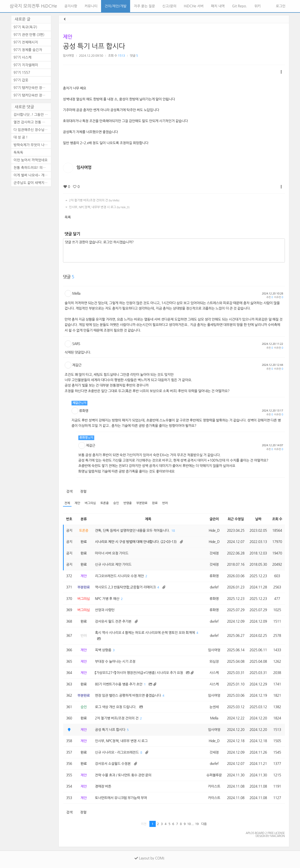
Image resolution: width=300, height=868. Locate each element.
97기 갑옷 (21, 80)
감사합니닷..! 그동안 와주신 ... (32, 115)
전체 (67, 503)
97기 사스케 (23, 57)
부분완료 (142, 503)
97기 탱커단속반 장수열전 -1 (32, 95)
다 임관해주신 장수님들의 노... (32, 130)
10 (189, 824)
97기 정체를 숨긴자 (28, 50)
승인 (116, 503)
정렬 (83, 491)
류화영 (84, 411)
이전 (144, 824)
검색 (69, 491)
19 (197, 824)
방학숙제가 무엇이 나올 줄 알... (32, 145)
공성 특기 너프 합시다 (94, 46)
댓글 (134, 56)
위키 (258, 6)
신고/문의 (169, 6)
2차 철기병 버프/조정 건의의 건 (92, 200)
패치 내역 (218, 6)
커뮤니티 (91, 6)
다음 (204, 824)
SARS (76, 344)
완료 (155, 503)
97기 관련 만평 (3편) (29, 35)
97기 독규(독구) (26, 27)
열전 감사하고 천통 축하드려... (32, 122)
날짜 (258, 519)
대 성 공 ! (21, 137)
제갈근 (77, 365)
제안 (68, 37)
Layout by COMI (149, 858)
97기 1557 (22, 73)
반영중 (128, 503)
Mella (76, 293)
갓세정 (214, 553)
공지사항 (71, 6)
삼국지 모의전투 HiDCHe (33, 6)
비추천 (279, 297)
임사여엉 (68, 56)
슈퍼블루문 (214, 775)
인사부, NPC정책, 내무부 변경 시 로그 (97, 207)
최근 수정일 (236, 519)
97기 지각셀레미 (26, 65)
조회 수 (277, 519)
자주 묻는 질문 (144, 6)
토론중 (104, 503)
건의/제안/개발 (116, 6)
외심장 (214, 662)
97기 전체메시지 (26, 42)
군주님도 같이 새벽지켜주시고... (32, 183)
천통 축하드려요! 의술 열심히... (32, 168)
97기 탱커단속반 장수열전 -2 (32, 88)
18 (173, 531)
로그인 (280, 6)
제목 (148, 519)
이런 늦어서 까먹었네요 (31, 160)
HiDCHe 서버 (194, 6)
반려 (165, 503)
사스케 (214, 673)
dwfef (214, 587)
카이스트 (214, 786)
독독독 (18, 152)
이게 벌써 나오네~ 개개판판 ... (32, 175)
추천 (270, 297)
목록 (68, 217)
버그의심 (90, 503)
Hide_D (214, 531)
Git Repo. (240, 6)
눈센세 (214, 707)
